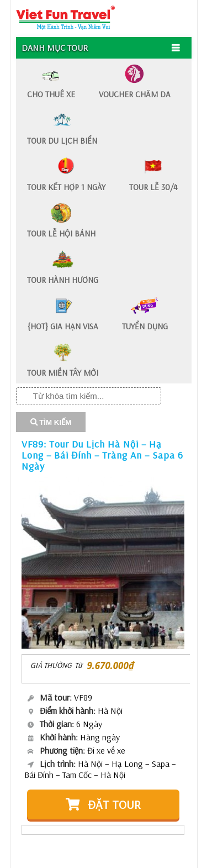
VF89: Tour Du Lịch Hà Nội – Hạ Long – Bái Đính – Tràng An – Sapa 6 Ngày (102, 455)
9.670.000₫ (111, 666)
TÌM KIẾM (51, 422)
